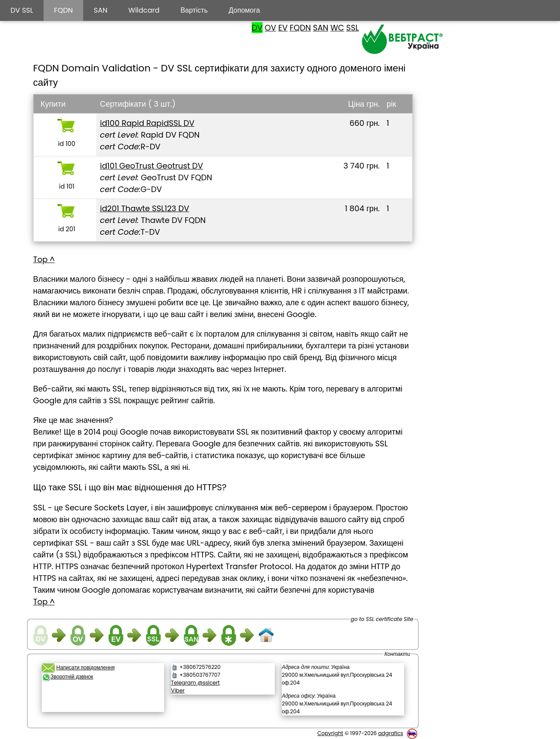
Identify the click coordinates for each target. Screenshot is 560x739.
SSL (353, 28)
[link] (103, 699)
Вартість (194, 10)
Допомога (244, 10)
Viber (178, 690)
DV (257, 28)
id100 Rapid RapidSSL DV (147, 123)
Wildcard (144, 10)
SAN (321, 28)
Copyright (330, 733)
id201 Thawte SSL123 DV (144, 208)
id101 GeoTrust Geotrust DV (151, 166)
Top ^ (44, 259)
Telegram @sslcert (196, 683)
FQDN (300, 28)
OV (270, 28)
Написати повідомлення (85, 667)
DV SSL (22, 10)
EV (283, 28)
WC (337, 28)
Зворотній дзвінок (72, 677)
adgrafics (390, 733)
